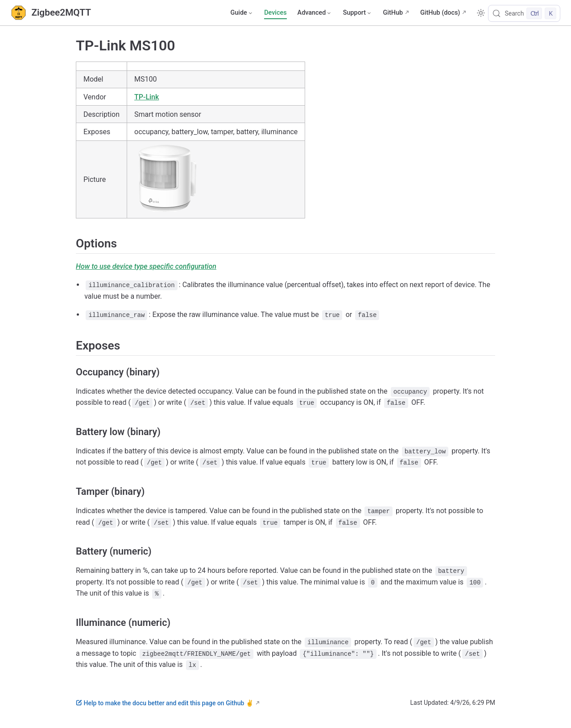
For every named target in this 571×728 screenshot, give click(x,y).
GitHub (393, 13)
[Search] (524, 13)
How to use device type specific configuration (146, 266)
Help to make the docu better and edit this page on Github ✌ (165, 703)
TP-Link (147, 97)
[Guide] (242, 13)
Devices (275, 13)
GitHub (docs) (440, 13)
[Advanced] (315, 13)
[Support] (358, 13)
